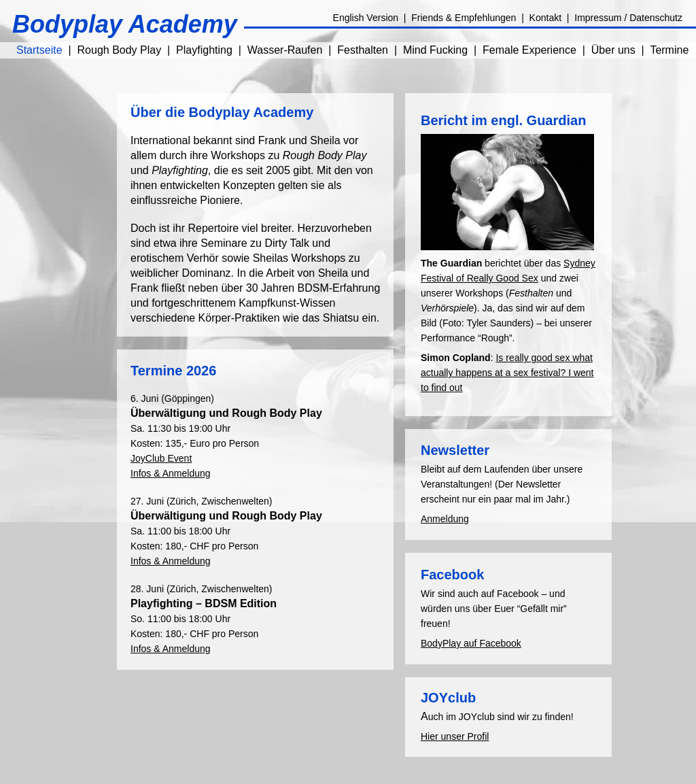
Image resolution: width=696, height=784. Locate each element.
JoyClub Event (161, 458)
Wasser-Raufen (285, 50)
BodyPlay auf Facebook (471, 643)
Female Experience (529, 50)
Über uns (613, 50)
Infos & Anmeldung (171, 473)
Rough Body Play (120, 50)
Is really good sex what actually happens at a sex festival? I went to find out (507, 373)
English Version (366, 18)
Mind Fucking (435, 50)
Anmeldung (445, 519)
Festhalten (363, 50)
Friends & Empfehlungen (464, 18)
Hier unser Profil (455, 736)
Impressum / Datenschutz (628, 18)
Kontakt (545, 18)
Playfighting (204, 50)
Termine (669, 50)
